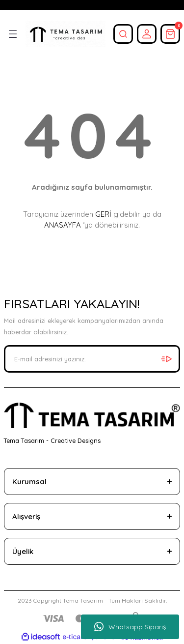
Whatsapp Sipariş (130, 627)
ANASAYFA (63, 225)
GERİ (103, 214)
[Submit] (166, 359)
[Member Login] (147, 34)
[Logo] (66, 34)
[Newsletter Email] (92, 359)
